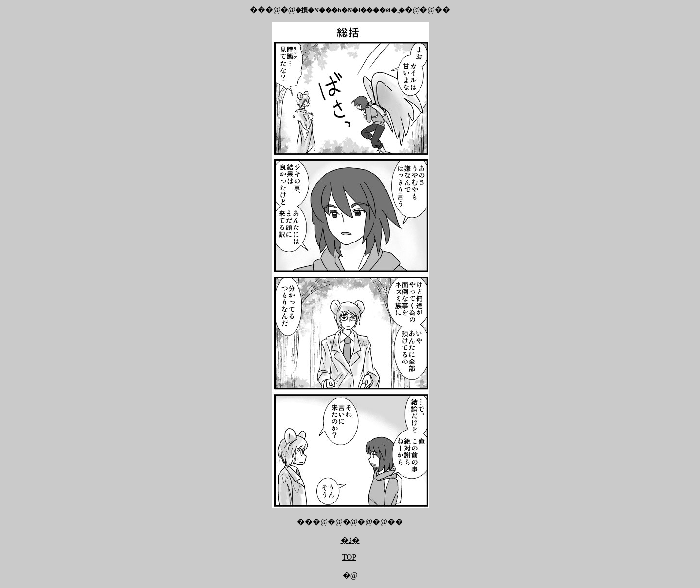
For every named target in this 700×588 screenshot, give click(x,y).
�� (258, 9)
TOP (349, 557)
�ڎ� (350, 540)
